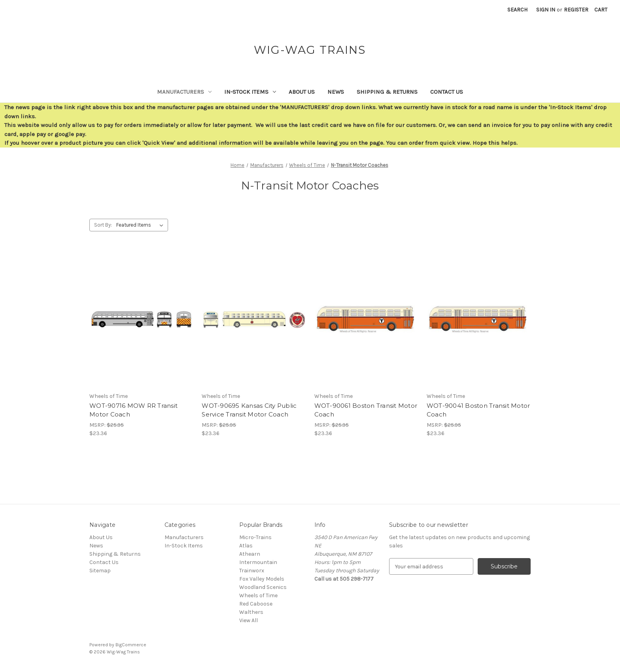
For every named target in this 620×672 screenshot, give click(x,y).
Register (576, 10)
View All (249, 620)
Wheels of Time (258, 595)
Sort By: (103, 225)
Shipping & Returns (387, 92)
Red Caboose (256, 604)
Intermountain (258, 562)
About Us (302, 92)
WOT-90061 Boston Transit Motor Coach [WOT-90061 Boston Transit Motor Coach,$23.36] (366, 410)
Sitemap (100, 571)
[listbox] (141, 225)
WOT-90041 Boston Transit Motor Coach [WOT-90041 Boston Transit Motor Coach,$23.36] (478, 410)
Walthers (251, 612)
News (336, 92)
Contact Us (447, 92)
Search (517, 10)
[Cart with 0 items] (601, 10)
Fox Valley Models (262, 579)
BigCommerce (131, 645)
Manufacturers (184, 92)
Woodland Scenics (263, 587)
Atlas (246, 546)
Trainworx (252, 571)
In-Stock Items (250, 92)
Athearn (250, 554)
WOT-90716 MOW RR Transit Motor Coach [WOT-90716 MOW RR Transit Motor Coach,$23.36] (133, 410)
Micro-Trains (255, 537)
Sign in (546, 10)
